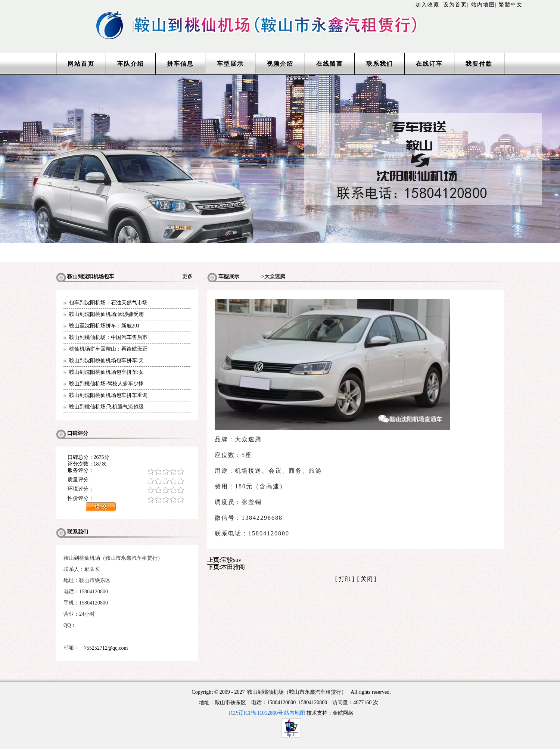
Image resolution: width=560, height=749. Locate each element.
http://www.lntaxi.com (280, 16)
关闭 (367, 579)
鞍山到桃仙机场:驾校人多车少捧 (106, 384)
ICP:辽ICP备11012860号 (256, 713)
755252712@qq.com (106, 648)
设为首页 (455, 5)
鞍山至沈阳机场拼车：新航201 (104, 326)
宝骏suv (231, 560)
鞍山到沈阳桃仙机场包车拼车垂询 (108, 395)
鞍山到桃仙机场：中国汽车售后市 (108, 337)
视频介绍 (280, 64)
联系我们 (380, 64)
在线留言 (330, 64)
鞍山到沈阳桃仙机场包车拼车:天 (106, 360)
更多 (190, 276)
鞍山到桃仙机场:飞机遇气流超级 (106, 407)
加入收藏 (427, 5)
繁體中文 (511, 5)
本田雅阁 (233, 567)
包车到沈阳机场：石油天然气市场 (108, 303)
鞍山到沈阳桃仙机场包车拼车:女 (106, 372)
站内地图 (483, 5)
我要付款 (479, 64)
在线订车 (429, 64)
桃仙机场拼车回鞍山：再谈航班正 (108, 349)
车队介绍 (131, 64)
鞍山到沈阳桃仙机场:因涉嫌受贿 (106, 314)
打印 (345, 579)
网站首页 (81, 64)
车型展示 (230, 64)
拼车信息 (180, 64)
